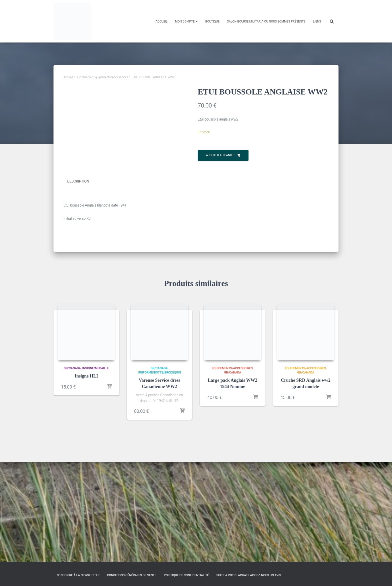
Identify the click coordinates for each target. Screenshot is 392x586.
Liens (317, 21)
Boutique (212, 21)
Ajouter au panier (220, 155)
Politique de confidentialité (186, 575)
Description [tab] (78, 281)
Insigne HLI (86, 475)
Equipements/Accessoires (111, 77)
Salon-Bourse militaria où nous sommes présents (266, 21)
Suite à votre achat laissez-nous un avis (249, 575)
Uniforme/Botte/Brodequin (159, 472)
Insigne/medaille (96, 467)
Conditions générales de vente (132, 575)
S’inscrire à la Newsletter (78, 575)
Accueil (161, 21)
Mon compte (186, 21)
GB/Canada (83, 77)
